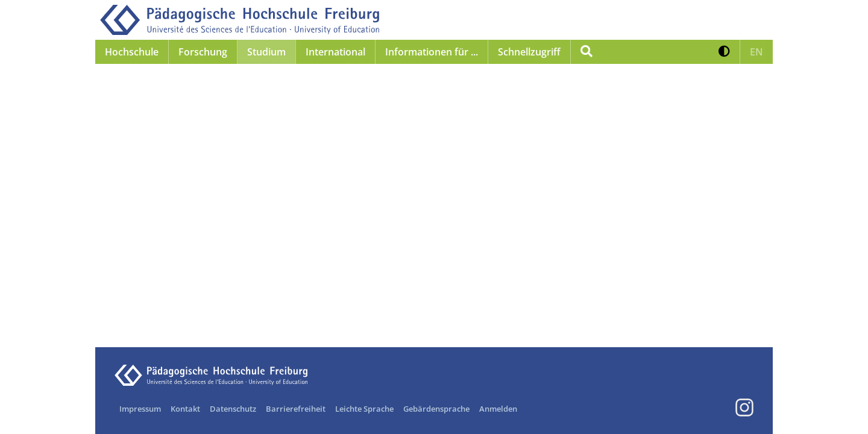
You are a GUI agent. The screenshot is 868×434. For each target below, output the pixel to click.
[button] (724, 52)
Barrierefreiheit (296, 409)
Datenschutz (233, 409)
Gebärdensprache (436, 409)
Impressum (140, 409)
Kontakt (185, 409)
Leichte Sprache (364, 409)
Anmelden (498, 409)
